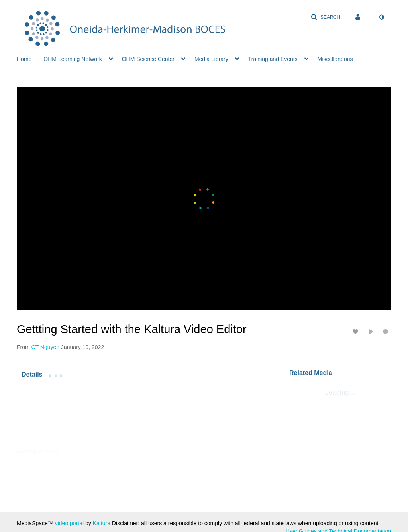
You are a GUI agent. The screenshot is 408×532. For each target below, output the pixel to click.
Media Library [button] (211, 59)
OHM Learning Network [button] (73, 59)
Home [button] (24, 59)
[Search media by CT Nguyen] (46, 347)
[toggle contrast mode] (381, 17)
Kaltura (102, 523)
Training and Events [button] (273, 59)
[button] (326, 17)
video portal (69, 523)
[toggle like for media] (357, 331)
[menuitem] (30, 58)
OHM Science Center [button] (148, 59)
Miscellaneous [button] (335, 59)
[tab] (32, 374)
